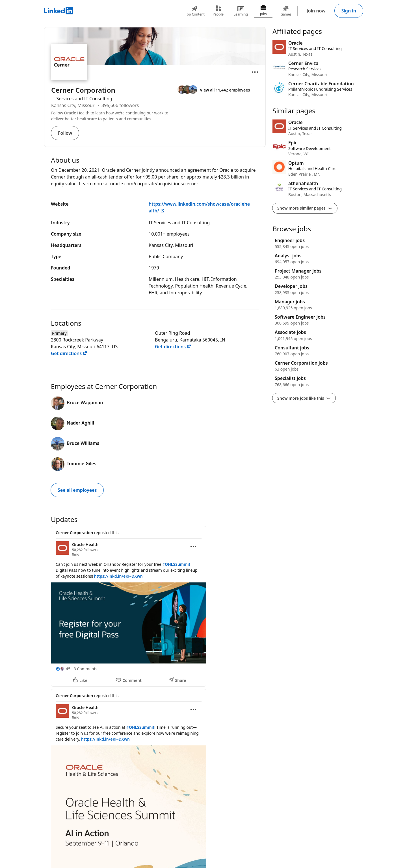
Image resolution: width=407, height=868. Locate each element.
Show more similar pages (305, 208)
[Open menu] (255, 72)
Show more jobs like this (304, 398)
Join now (316, 11)
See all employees (77, 490)
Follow (65, 133)
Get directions (69, 353)
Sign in (349, 11)
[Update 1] (155, 606)
